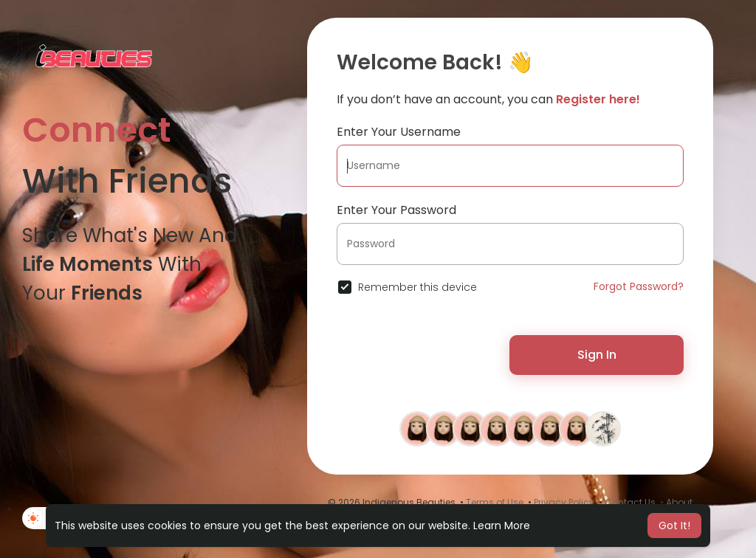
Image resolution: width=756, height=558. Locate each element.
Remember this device (417, 287)
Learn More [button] (502, 526)
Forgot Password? (639, 286)
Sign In (597, 355)
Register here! (598, 99)
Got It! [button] (674, 526)
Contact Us (630, 502)
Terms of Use (495, 502)
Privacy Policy (564, 502)
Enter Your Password (396, 210)
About (679, 502)
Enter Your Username (399, 132)
